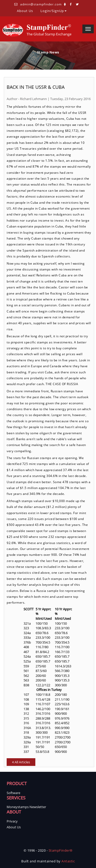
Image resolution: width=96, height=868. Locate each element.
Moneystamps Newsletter (26, 807)
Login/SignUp (54, 10)
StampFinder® (61, 850)
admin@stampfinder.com (41, 4)
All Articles (21, 762)
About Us (25, 10)
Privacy (12, 821)
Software (13, 793)
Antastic (68, 861)
